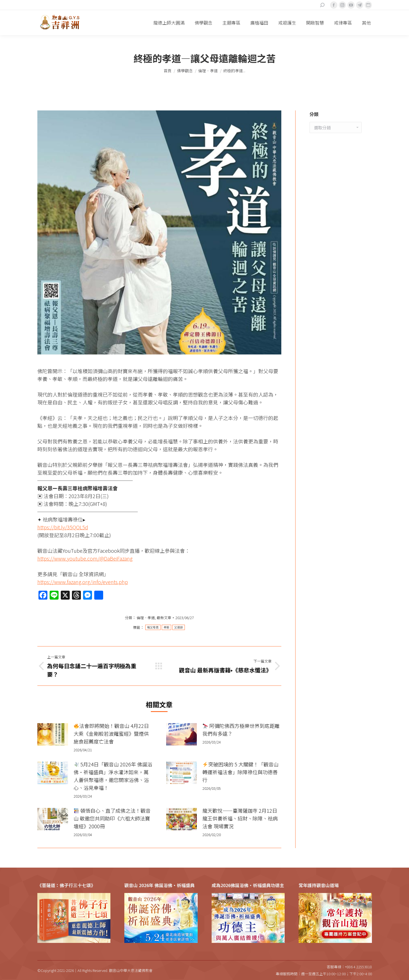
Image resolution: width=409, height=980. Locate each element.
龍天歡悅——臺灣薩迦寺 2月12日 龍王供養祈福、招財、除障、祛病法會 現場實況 (240, 818)
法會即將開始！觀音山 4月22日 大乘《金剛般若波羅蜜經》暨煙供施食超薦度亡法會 (111, 733)
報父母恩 (153, 627)
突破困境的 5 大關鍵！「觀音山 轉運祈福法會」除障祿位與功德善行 (240, 772)
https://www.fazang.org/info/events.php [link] (83, 582)
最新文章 (164, 618)
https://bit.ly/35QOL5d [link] (63, 527)
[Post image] (53, 734)
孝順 (167, 627)
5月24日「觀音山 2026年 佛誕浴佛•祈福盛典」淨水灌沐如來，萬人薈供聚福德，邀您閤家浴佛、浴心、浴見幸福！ (113, 776)
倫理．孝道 (146, 618)
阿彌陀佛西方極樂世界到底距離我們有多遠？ (241, 730)
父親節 (179, 627)
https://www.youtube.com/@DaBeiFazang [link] (85, 558)
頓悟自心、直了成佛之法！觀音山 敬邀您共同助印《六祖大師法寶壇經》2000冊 (112, 818)
